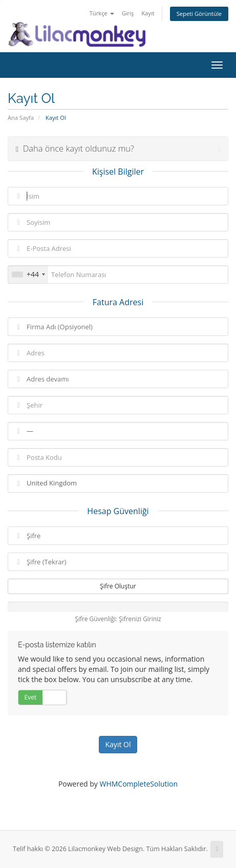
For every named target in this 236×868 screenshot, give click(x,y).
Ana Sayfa (21, 118)
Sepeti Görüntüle (199, 14)
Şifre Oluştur (118, 586)
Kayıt (148, 13)
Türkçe (102, 13)
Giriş (128, 13)
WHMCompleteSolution (138, 784)
